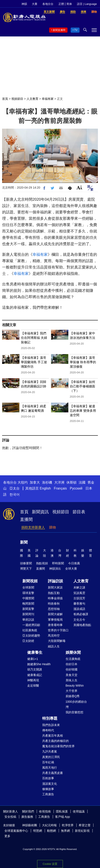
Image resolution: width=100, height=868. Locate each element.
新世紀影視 (82, 831)
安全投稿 (10, 817)
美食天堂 (72, 675)
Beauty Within (75, 686)
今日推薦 (74, 563)
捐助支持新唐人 (33, 527)
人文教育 (32, 99)
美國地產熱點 (82, 625)
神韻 (24, 4)
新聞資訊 (40, 512)
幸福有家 (48, 99)
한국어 (15, 495)
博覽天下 (26, 569)
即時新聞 (58, 563)
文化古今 (79, 620)
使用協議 (79, 811)
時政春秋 (54, 604)
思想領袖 (54, 609)
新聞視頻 (30, 581)
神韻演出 (55, 569)
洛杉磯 (47, 482)
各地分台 (48, 4)
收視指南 (45, 811)
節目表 (79, 512)
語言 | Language (87, 4)
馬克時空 (54, 636)
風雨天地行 (50, 768)
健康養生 (35, 652)
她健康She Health (39, 664)
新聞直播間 (59, 30)
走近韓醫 (33, 686)
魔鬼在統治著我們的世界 (58, 746)
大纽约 (23, 482)
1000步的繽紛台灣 (76, 704)
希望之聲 (85, 825)
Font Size (79, 187)
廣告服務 (27, 817)
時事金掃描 (55, 598)
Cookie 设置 (50, 864)
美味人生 (72, 680)
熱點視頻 (42, 563)
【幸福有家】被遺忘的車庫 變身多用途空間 (83, 411)
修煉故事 (48, 789)
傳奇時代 (48, 730)
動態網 (51, 831)
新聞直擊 (28, 609)
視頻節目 (17, 99)
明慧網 (38, 831)
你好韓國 (72, 669)
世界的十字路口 (58, 630)
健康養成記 (35, 675)
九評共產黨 (50, 751)
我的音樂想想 (74, 712)
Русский (76, 488)
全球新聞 (28, 587)
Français (60, 488)
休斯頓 (72, 482)
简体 (69, 4)
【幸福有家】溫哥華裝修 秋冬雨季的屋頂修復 (83, 362)
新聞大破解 (55, 614)
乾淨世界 (68, 825)
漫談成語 (79, 609)
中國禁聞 (28, 598)
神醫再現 (33, 680)
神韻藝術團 (30, 825)
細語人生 (54, 646)
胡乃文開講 (35, 669)
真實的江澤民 (51, 757)
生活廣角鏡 (73, 659)
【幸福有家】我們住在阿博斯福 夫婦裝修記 (34, 338)
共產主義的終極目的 (55, 741)
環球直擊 (28, 593)
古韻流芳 (79, 598)
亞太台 (15, 488)
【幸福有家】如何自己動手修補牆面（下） (82, 386)
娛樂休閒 (73, 652)
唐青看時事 (55, 625)
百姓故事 (48, 778)
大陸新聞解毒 (57, 641)
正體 (61, 4)
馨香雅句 (79, 604)
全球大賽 (71, 569)
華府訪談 (28, 620)
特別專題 (50, 718)
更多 (7, 836)
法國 (82, 482)
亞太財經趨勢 (31, 636)
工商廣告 (48, 794)
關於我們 (28, 811)
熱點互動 (54, 593)
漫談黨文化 (50, 784)
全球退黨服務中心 (16, 831)
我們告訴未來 (51, 725)
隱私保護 (62, 811)
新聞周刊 (28, 614)
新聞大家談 (55, 587)
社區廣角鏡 (30, 630)
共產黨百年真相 (53, 736)
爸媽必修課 (81, 614)
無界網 (65, 831)
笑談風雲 (79, 593)
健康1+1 (33, 659)
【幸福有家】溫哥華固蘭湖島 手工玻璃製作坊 (34, 362)
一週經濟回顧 (31, 625)
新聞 (24, 542)
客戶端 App (63, 817)
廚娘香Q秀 (73, 696)
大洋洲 (59, 482)
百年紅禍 (48, 762)
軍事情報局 (55, 620)
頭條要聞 (26, 563)
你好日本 (72, 664)
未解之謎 (79, 587)
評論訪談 (55, 581)
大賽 (35, 4)
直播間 (26, 519)
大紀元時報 (49, 825)
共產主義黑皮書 (53, 773)
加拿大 (35, 482)
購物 (53, 527)
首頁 (5, 99)
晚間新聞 (28, 604)
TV (76, 30)
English (45, 488)
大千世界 (72, 691)
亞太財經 (28, 641)
